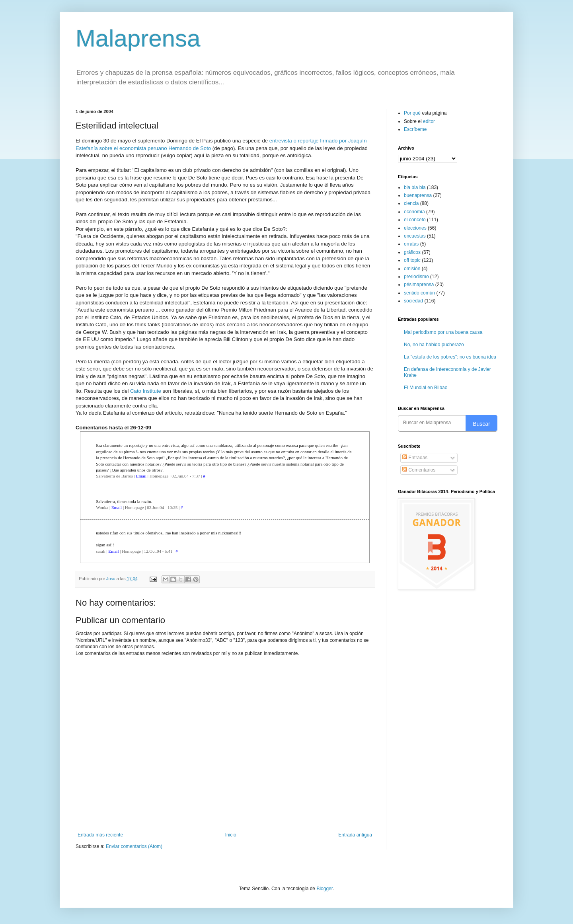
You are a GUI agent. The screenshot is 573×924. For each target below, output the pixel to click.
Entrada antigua (355, 835)
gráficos (412, 252)
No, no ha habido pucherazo (434, 345)
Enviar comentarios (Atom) (134, 846)
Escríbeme (415, 129)
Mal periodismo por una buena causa (443, 332)
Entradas (415, 458)
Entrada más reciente (100, 835)
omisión (412, 269)
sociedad (413, 301)
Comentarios (419, 470)
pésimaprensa (419, 285)
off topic (412, 260)
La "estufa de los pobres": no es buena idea (450, 357)
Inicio (231, 835)
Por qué (413, 113)
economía (414, 212)
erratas (411, 244)
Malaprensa (138, 38)
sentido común (419, 293)
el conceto (415, 220)
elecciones (415, 228)
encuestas (415, 236)
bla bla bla (415, 187)
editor (429, 121)
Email (141, 476)
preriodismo (416, 277)
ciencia (411, 203)
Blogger (325, 889)
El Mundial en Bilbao (426, 388)
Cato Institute (146, 391)
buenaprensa (418, 195)
